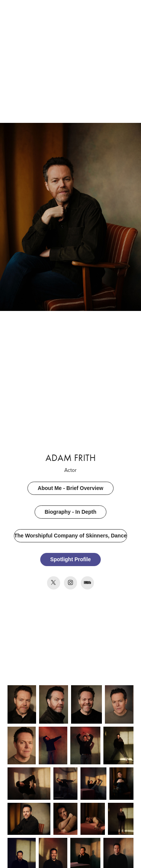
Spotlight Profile (70, 559)
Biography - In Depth (71, 512)
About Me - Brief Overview (70, 488)
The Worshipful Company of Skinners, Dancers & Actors (71, 536)
